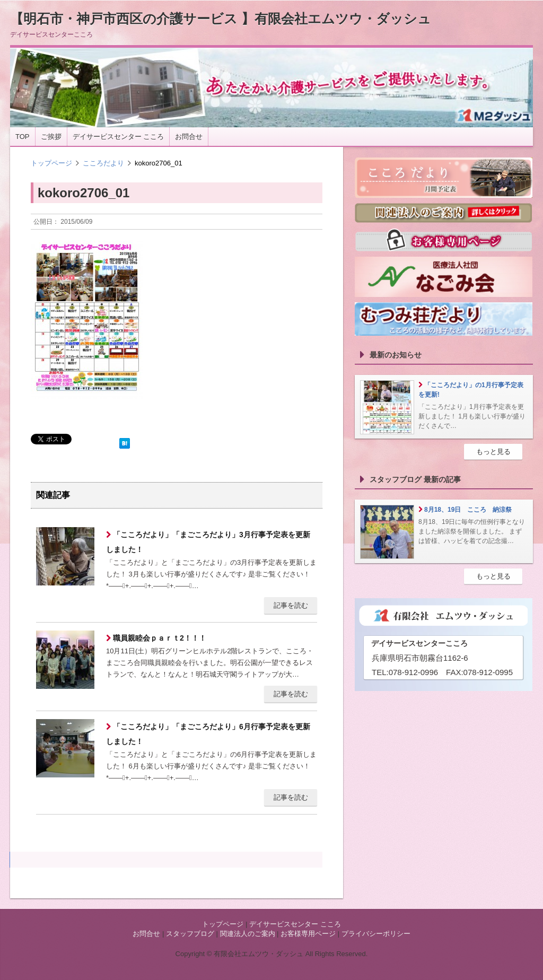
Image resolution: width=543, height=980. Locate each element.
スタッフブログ (190, 934)
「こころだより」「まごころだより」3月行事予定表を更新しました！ (208, 542)
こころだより (103, 163)
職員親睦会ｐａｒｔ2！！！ (159, 638)
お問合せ (189, 137)
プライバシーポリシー (376, 934)
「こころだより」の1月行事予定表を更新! (471, 390)
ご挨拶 (51, 137)
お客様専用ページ (308, 934)
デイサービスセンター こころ (119, 137)
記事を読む (291, 605)
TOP (23, 137)
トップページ (51, 163)
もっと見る (493, 452)
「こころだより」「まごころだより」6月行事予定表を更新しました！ (208, 734)
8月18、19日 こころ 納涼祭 (468, 510)
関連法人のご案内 (248, 934)
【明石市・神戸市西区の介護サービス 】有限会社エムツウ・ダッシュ (221, 19)
